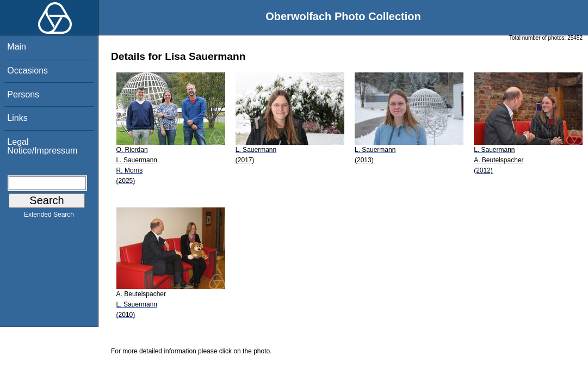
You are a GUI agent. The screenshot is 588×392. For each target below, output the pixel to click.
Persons (23, 94)
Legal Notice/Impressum (42, 146)
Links (17, 118)
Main (17, 47)
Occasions (27, 71)
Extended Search (49, 217)
